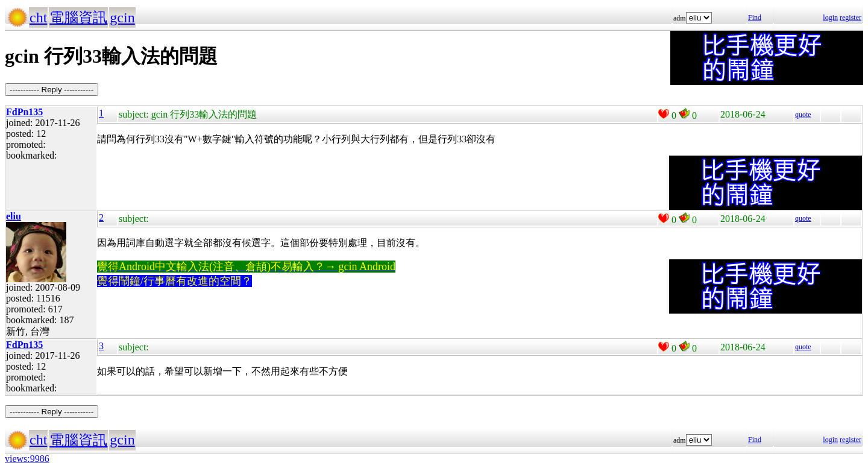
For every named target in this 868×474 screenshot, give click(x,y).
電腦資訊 (78, 17)
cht (38, 17)
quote (803, 115)
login (830, 17)
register (851, 17)
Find (755, 17)
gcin (122, 17)
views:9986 (27, 459)
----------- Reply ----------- (52, 90)
